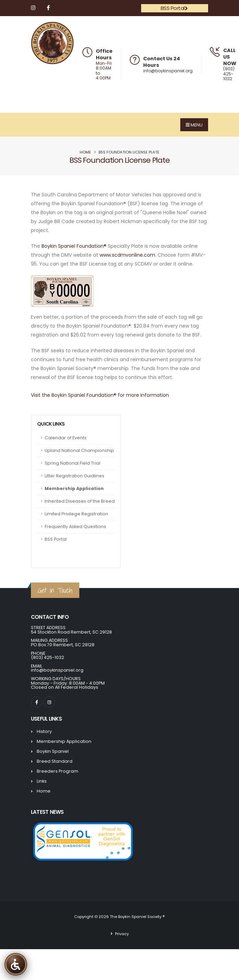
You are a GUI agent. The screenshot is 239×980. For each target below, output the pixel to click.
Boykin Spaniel (53, 751)
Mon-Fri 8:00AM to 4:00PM (104, 71)
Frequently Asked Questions (75, 526)
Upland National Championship (79, 450)
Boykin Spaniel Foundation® (74, 246)
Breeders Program (58, 771)
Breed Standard (55, 761)
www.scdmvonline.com (127, 255)
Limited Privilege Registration (76, 514)
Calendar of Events (66, 438)
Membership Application (74, 488)
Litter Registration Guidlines (75, 476)
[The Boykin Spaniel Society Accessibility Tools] (16, 964)
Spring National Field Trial (72, 463)
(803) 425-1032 (229, 74)
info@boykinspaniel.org (168, 71)
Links (42, 781)
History (44, 731)
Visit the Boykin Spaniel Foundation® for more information (100, 395)
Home (85, 152)
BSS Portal (174, 8)
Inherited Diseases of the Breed (80, 501)
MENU (194, 125)
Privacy (121, 934)
